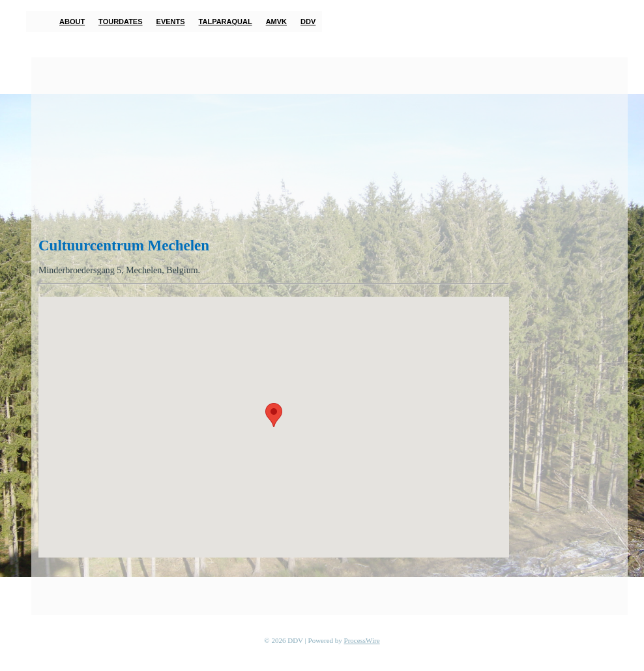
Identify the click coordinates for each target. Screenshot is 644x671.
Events (171, 22)
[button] (274, 415)
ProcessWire (362, 640)
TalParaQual (226, 22)
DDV (308, 22)
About (72, 22)
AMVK (276, 22)
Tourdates (120, 22)
